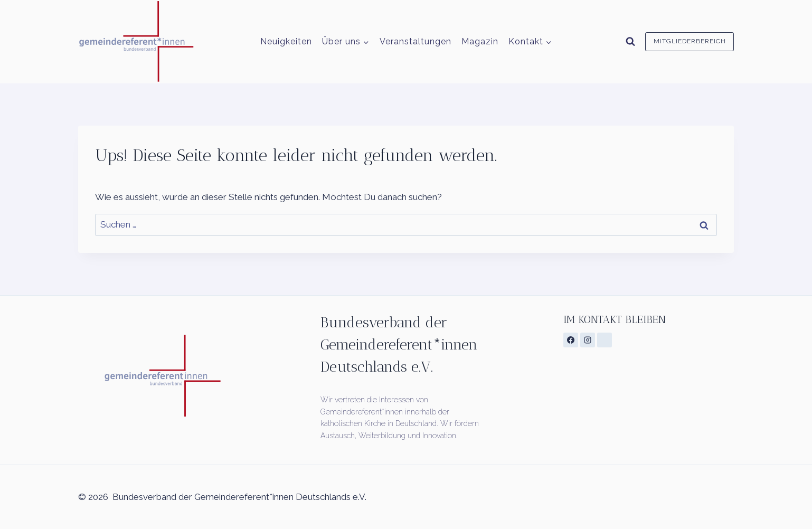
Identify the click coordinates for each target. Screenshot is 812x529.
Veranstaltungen (416, 41)
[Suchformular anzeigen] (630, 42)
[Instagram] (588, 340)
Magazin (480, 41)
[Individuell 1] (605, 340)
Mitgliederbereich (690, 41)
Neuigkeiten (286, 41)
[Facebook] (571, 340)
